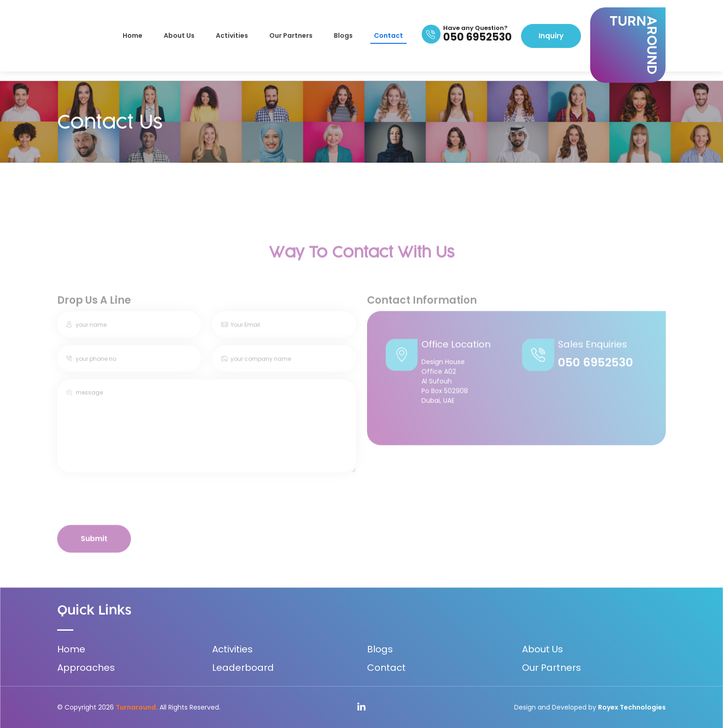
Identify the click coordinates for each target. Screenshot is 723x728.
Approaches (86, 668)
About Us (179, 36)
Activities (232, 36)
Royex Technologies (632, 707)
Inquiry (551, 36)
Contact (388, 36)
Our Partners (291, 36)
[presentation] (127, 509)
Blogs (343, 36)
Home (133, 36)
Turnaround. (137, 707)
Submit (94, 548)
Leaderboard (243, 668)
